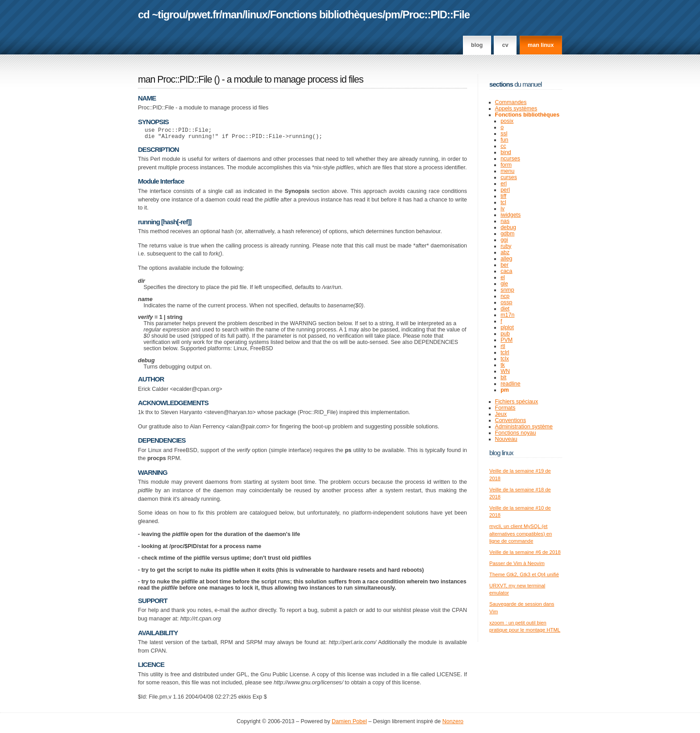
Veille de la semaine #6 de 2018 (525, 552)
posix (507, 121)
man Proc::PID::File (175, 80)
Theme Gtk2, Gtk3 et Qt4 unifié (524, 574)
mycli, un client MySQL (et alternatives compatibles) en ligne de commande (521, 534)
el (503, 277)
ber (504, 265)
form (506, 165)
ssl (504, 134)
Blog (477, 45)
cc (503, 146)
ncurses (510, 159)
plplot (507, 327)
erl (504, 184)
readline (510, 384)
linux (256, 15)
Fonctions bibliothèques (326, 15)
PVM (506, 340)
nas (505, 221)
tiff (503, 196)
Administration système (524, 427)
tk (503, 365)
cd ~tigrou (162, 15)
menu (507, 171)
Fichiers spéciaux (517, 402)
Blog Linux (501, 453)
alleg (506, 259)
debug (508, 227)
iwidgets (510, 215)
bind (506, 152)
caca (506, 271)
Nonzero (453, 724)
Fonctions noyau (516, 433)
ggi (504, 240)
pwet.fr (203, 15)
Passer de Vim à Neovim (517, 563)
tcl (503, 202)
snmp (507, 290)
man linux (541, 45)
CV (505, 45)
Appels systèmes (516, 109)
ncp (505, 296)
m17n (507, 315)
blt (503, 377)
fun (504, 140)
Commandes (511, 102)
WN (505, 371)
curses (509, 177)
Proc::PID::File (436, 15)
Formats (505, 408)
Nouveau (506, 439)
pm (392, 15)
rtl (503, 346)
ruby (506, 246)
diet (505, 309)
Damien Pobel (349, 724)
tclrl (505, 352)
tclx (505, 359)
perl (505, 190)
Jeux (501, 414)
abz (505, 252)
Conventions (511, 420)
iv (502, 209)
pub (505, 334)
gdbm (507, 234)
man (232, 15)
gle (504, 284)
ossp (506, 302)
